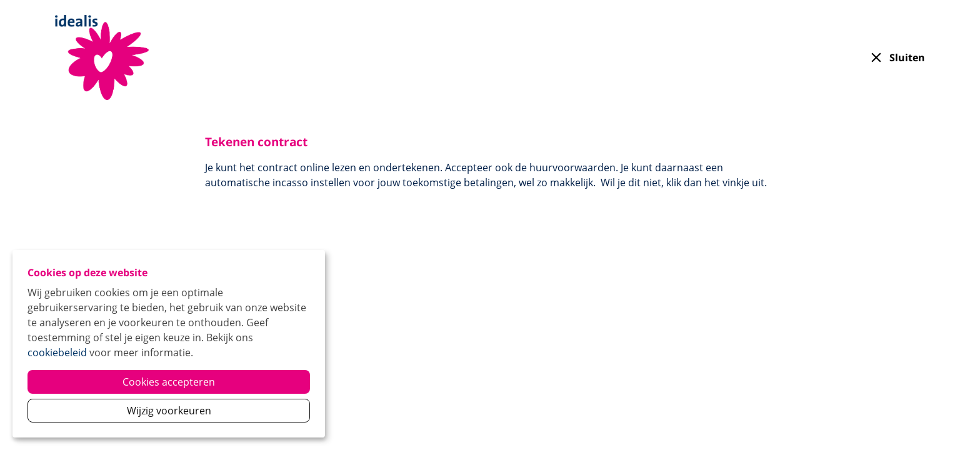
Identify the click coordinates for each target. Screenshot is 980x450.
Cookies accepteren (169, 382)
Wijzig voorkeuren (169, 411)
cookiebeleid (57, 352)
